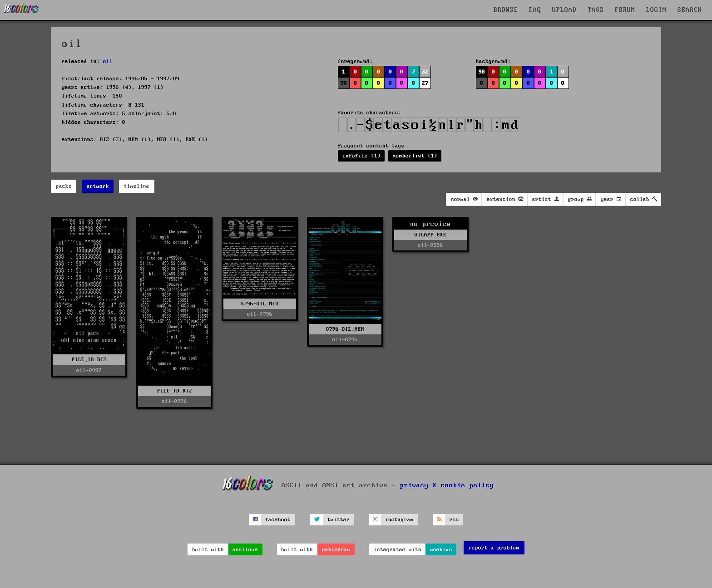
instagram (399, 520)
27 (425, 83)
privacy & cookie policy (447, 485)
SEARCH (690, 10)
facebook (278, 520)
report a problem (494, 548)
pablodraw (336, 550)
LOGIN (656, 10)
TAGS (596, 10)
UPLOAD (564, 10)
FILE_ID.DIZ (89, 360)
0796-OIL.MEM (345, 329)
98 (482, 72)
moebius (441, 550)
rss (454, 520)
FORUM (625, 10)
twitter (339, 520)
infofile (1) (361, 156)
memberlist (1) (415, 156)
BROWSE (506, 10)
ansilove (245, 550)
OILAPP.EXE (430, 235)
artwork (98, 186)
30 (344, 83)
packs (64, 186)
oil (108, 61)
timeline (137, 186)
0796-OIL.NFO (260, 304)
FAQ (535, 10)
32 (425, 72)
